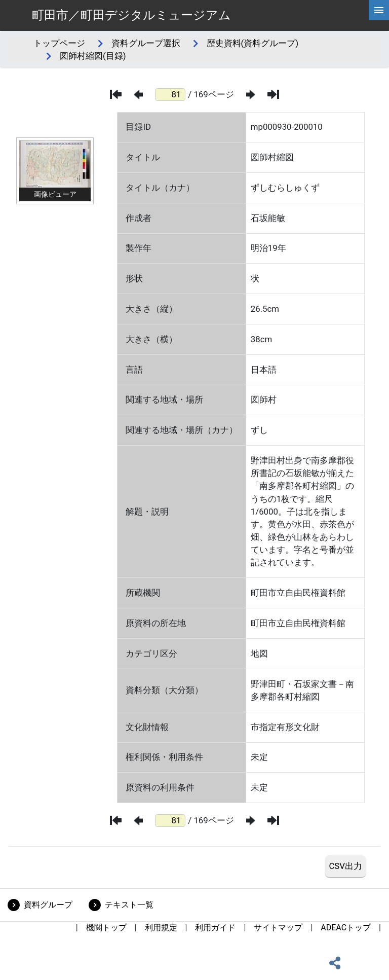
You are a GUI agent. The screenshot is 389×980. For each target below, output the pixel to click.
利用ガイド (215, 928)
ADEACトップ (346, 928)
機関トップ (106, 928)
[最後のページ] (273, 94)
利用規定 (161, 928)
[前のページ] (138, 95)
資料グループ (48, 905)
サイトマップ (278, 928)
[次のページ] (251, 95)
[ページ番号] (170, 95)
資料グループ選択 (146, 43)
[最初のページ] (116, 94)
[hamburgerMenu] (379, 10)
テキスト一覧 (129, 905)
